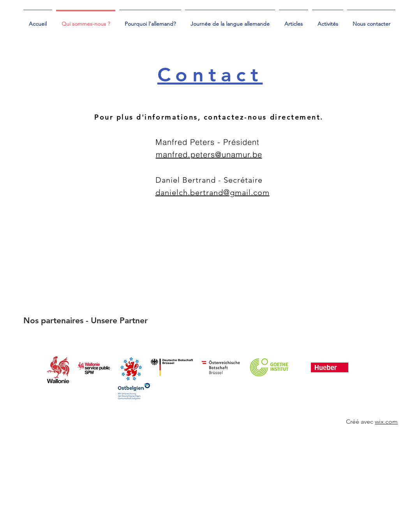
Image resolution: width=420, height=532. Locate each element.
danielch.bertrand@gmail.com (213, 192)
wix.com (386, 422)
